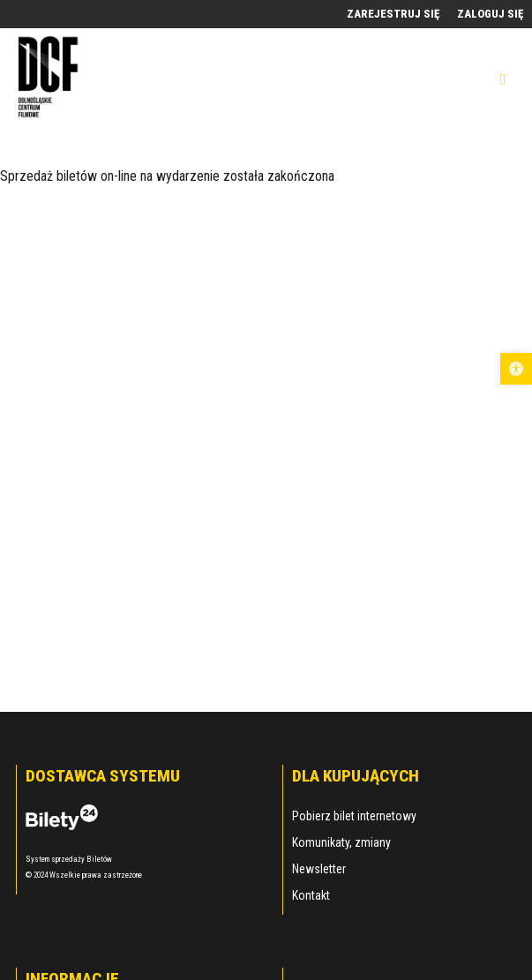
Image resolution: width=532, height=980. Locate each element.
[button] (516, 369)
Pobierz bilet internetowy (354, 816)
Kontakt (311, 895)
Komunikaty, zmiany (341, 842)
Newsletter (319, 869)
